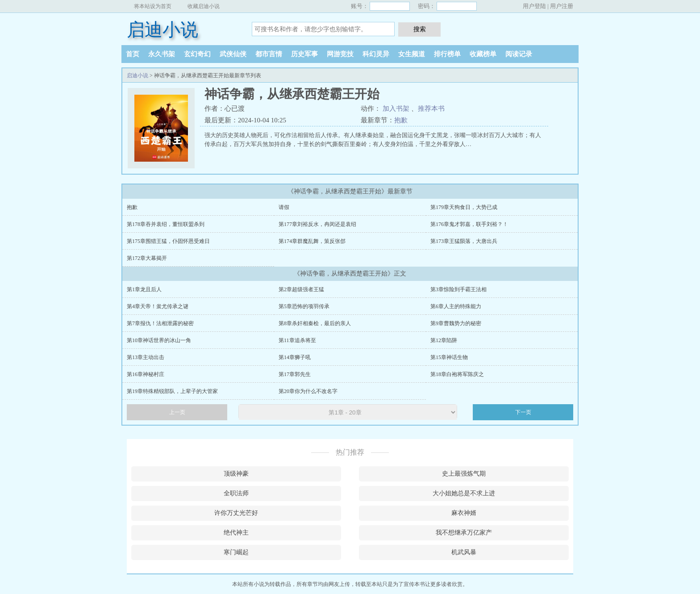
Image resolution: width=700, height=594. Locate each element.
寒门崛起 (236, 552)
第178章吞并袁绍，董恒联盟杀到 (166, 224)
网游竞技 (340, 54)
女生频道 (412, 54)
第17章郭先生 (295, 374)
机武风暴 (464, 552)
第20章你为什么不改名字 (308, 391)
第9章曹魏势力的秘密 (456, 323)
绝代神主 (236, 533)
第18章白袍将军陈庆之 (457, 374)
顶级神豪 (236, 474)
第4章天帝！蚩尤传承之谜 (158, 306)
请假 (284, 207)
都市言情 (269, 54)
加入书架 (396, 109)
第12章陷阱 (444, 340)
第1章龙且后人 (144, 289)
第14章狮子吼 (295, 357)
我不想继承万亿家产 (464, 533)
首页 (133, 54)
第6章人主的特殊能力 (456, 306)
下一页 (523, 412)
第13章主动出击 (146, 357)
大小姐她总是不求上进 (464, 493)
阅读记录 (519, 54)
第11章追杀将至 (297, 340)
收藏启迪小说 (204, 6)
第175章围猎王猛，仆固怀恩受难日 (168, 241)
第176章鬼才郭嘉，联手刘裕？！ (469, 224)
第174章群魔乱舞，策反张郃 (312, 241)
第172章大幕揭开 (147, 258)
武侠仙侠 (233, 54)
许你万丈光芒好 (236, 513)
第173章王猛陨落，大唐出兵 (464, 241)
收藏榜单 (483, 54)
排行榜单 (447, 54)
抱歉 (401, 120)
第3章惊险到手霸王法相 (458, 289)
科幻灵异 (376, 54)
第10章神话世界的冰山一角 (159, 340)
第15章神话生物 (449, 357)
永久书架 (162, 54)
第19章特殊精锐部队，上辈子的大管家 (172, 391)
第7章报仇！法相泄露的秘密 (160, 323)
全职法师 (236, 493)
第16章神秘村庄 (146, 374)
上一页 (177, 412)
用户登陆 (534, 6)
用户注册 (562, 6)
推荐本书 (431, 109)
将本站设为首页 (153, 6)
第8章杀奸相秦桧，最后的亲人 (315, 323)
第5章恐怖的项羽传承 (304, 306)
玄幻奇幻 (197, 54)
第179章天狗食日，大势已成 (464, 207)
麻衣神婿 (464, 513)
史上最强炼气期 (464, 474)
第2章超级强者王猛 (301, 289)
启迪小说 (162, 30)
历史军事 (304, 54)
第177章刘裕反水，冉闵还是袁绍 (317, 224)
